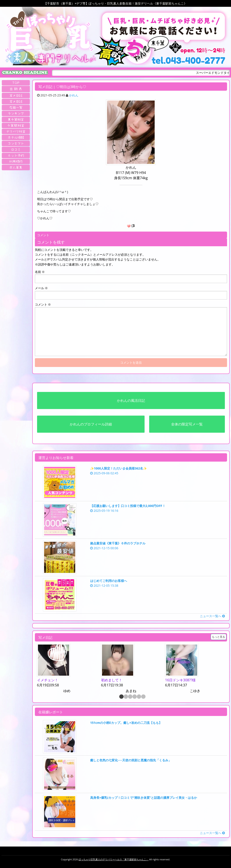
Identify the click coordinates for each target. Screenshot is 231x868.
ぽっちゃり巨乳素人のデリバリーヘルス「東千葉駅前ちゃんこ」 (114, 859)
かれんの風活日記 (131, 400)
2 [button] (125, 697)
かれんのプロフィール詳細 (91, 424)
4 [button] (134, 697)
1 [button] (121, 697)
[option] (67, 669)
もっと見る (218, 637)
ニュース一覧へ (212, 616)
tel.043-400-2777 (188, 60)
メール (41, 288)
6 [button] (143, 697)
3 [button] (130, 697)
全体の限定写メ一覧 (187, 424)
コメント (43, 304)
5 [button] (139, 697)
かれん (74, 95)
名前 (40, 272)
